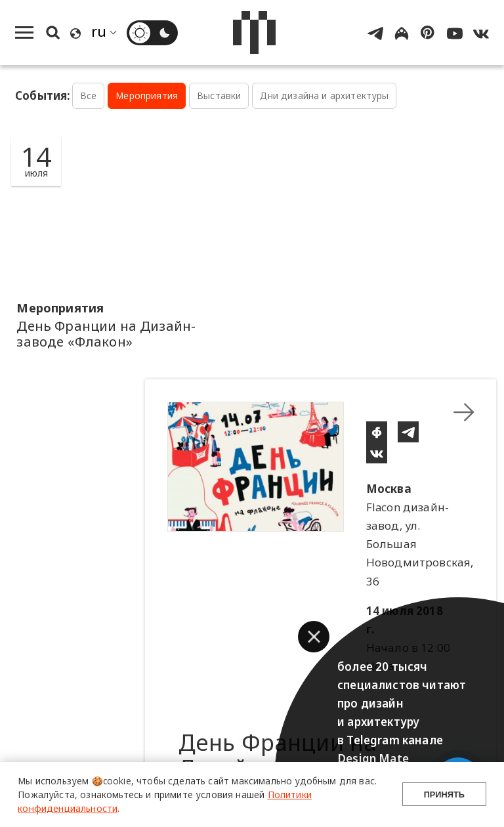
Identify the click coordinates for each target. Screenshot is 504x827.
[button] (314, 637)
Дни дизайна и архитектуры (324, 95)
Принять (444, 795)
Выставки (219, 95)
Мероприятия (147, 95)
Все (89, 95)
